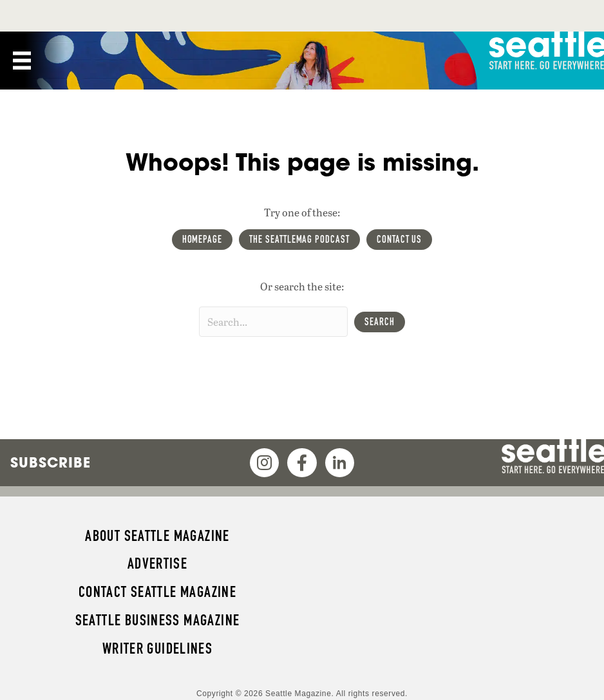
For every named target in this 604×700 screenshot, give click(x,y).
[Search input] (273, 322)
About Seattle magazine (157, 536)
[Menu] (22, 61)
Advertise (157, 563)
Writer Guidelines (158, 648)
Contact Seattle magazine (157, 592)
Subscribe (51, 462)
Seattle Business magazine (158, 620)
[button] (380, 322)
